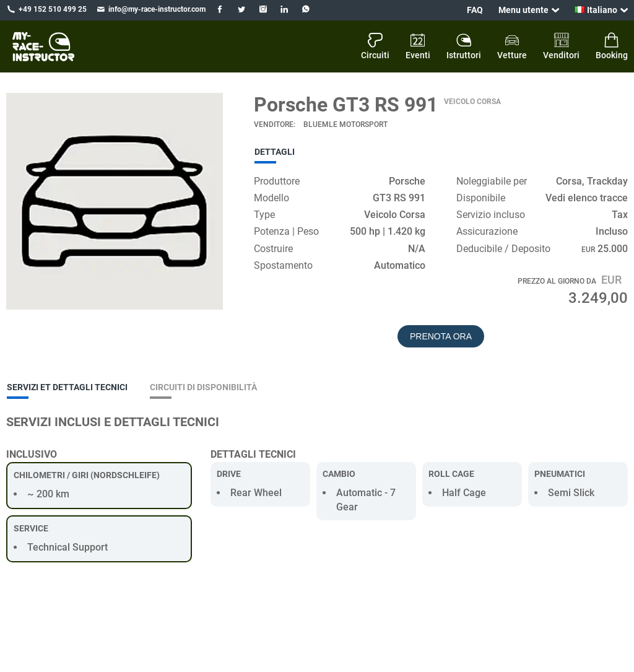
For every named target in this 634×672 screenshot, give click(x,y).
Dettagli (275, 152)
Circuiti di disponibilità (203, 387)
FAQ (475, 10)
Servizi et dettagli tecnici (67, 387)
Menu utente (523, 10)
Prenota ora (441, 336)
